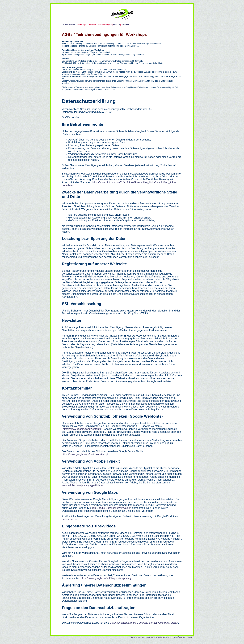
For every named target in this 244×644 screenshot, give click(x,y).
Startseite (125, 24)
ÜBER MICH (183, 637)
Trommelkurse (69, 24)
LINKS (191, 637)
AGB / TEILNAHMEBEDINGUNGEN (144, 637)
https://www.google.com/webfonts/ (82, 429)
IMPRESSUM (172, 637)
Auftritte (117, 24)
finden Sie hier (70, 519)
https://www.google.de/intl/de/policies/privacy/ (106, 578)
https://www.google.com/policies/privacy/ (85, 454)
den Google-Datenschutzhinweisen (111, 508)
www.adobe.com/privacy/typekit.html (83, 485)
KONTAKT (162, 637)
